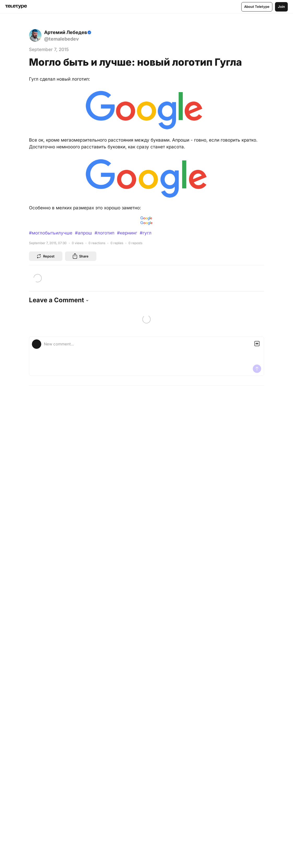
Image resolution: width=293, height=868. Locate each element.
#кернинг (127, 233)
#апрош (83, 233)
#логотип (104, 233)
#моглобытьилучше (51, 233)
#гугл (146, 233)
